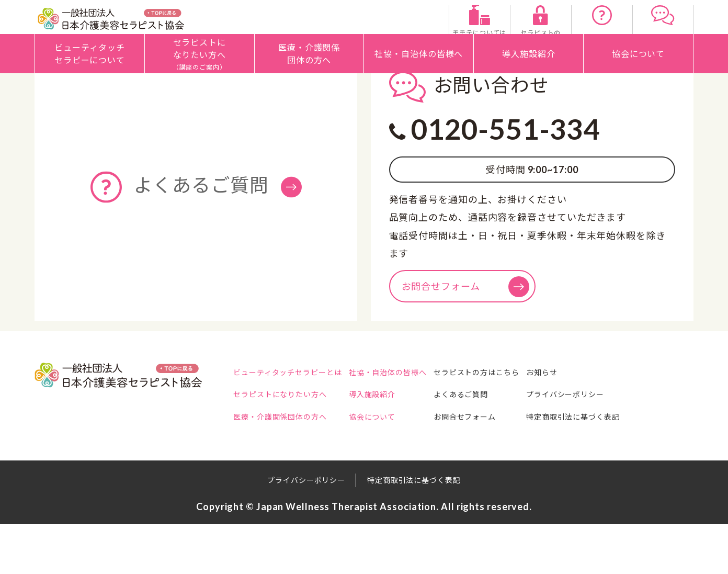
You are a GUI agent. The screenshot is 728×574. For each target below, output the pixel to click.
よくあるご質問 (493, 445)
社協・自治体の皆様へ (404, 423)
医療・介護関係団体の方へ (280, 467)
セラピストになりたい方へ (280, 445)
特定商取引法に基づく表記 (621, 467)
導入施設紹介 (388, 445)
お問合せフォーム (465, 337)
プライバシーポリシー (613, 445)
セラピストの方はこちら (508, 423)
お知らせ (590, 423)
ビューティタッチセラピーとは (288, 423)
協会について (388, 467)
